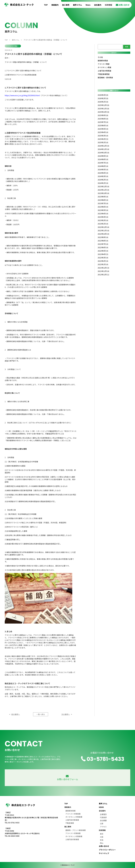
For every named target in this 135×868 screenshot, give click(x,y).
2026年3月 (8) (103, 95)
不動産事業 (70, 823)
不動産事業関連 (104, 74)
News (88, 5)
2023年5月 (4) (103, 210)
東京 (102, 834)
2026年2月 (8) (103, 98)
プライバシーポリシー (107, 850)
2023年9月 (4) (103, 197)
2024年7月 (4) (103, 163)
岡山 (102, 843)
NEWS (101, 807)
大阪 (102, 837)
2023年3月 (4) (103, 217)
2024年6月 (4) (103, 166)
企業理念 (103, 814)
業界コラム (77, 5)
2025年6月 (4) (103, 125)
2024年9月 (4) (103, 156)
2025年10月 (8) (103, 112)
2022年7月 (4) (103, 244)
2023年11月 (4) (103, 190)
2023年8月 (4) (103, 200)
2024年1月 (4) (103, 183)
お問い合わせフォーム (67, 778)
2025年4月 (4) (103, 132)
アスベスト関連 (13, 46)
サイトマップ (104, 853)
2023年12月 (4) (103, 186)
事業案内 (55, 5)
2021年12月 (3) (103, 268)
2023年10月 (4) (103, 193)
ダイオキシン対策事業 (74, 817)
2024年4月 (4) (103, 173)
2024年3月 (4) (103, 176)
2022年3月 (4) (103, 258)
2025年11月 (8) (103, 109)
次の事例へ (66, 714)
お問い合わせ (123, 5)
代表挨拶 (103, 817)
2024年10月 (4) (103, 153)
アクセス (103, 827)
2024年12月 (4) (103, 146)
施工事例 (66, 5)
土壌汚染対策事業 (72, 820)
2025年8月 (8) (103, 119)
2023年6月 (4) (103, 207)
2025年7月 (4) (103, 122)
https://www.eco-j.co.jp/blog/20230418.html (22, 95)
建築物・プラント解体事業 (76, 830)
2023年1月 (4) (103, 224)
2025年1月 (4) (103, 142)
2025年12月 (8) (103, 105)
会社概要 (103, 820)
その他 (100, 57)
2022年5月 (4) (103, 251)
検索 (127, 47)
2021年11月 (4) (103, 271)
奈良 (102, 840)
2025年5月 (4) (103, 129)
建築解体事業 (70, 811)
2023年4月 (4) (103, 214)
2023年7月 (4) (103, 203)
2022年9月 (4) (103, 237)
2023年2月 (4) (103, 220)
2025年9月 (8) (103, 115)
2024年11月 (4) (103, 149)
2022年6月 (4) (103, 247)
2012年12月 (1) (103, 275)
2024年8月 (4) (103, 159)
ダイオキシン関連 (104, 67)
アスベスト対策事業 (73, 814)
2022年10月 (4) (103, 234)
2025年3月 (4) (103, 136)
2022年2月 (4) (103, 261)
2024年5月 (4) (103, 169)
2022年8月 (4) (103, 241)
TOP (46, 5)
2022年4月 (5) (103, 254)
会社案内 (98, 5)
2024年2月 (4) (103, 180)
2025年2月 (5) (103, 139)
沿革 (102, 824)
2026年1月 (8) (103, 102)
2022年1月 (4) (103, 264)
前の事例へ (16, 714)
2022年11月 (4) (103, 230)
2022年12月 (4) (103, 227)
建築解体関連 (103, 61)
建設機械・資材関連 (105, 77)
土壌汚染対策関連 (104, 71)
